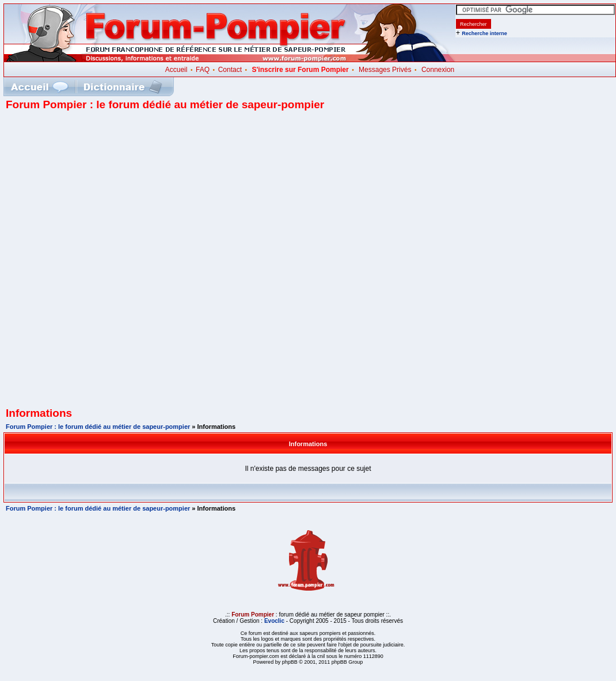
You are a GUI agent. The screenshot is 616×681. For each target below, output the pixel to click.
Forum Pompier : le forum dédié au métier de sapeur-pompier (98, 427)
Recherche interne (484, 33)
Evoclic (274, 621)
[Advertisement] (139, 263)
